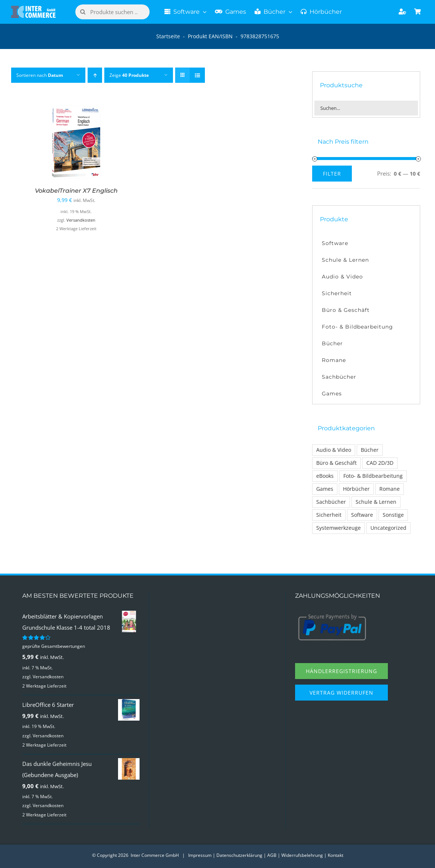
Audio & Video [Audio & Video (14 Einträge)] (334, 450)
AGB (272, 855)
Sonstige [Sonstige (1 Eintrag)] (393, 515)
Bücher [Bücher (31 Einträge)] (370, 450)
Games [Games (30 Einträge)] (325, 489)
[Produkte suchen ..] (112, 12)
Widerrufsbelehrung (302, 855)
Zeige (129, 75)
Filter (332, 174)
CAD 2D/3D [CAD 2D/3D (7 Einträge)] (380, 463)
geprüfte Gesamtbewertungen (54, 646)
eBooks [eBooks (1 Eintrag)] (325, 476)
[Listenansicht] (197, 75)
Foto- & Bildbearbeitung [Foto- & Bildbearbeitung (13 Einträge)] (373, 476)
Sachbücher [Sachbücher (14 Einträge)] (331, 502)
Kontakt (336, 855)
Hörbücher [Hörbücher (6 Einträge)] (356, 489)
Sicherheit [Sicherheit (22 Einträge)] (329, 515)
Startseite (168, 36)
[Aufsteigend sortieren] (95, 75)
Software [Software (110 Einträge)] (362, 515)
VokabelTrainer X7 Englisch (76, 191)
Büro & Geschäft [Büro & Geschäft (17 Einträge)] (336, 463)
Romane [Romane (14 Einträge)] (390, 489)
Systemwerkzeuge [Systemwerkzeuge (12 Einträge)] (338, 528)
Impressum (200, 855)
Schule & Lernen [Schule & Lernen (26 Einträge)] (376, 502)
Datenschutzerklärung (239, 855)
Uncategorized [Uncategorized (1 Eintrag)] (388, 528)
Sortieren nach (40, 75)
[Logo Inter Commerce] (33, 9)
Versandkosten (81, 220)
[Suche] (83, 12)
